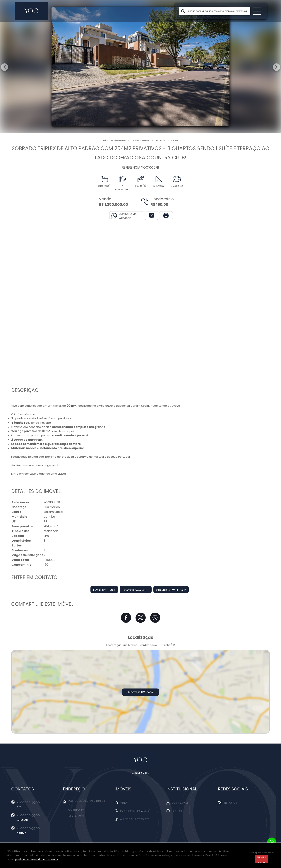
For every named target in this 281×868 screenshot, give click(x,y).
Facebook (126, 618)
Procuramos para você (135, 811)
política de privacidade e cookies (37, 859)
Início (106, 140)
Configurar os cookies (262, 853)
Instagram (230, 803)
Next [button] (276, 67)
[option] (140, 66)
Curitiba (135, 140)
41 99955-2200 (38, 806)
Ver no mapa (76, 816)
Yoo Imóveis (141, 760)
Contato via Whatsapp (128, 216)
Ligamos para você (136, 590)
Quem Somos (180, 803)
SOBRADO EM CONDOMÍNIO (153, 140)
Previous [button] (5, 67)
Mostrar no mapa (141, 692)
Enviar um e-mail (104, 590)
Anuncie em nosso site (135, 819)
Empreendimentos (120, 140)
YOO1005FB (173, 140)
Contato (178, 811)
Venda (124, 803)
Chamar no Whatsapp (171, 590)
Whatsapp (155, 618)
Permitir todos (261, 860)
